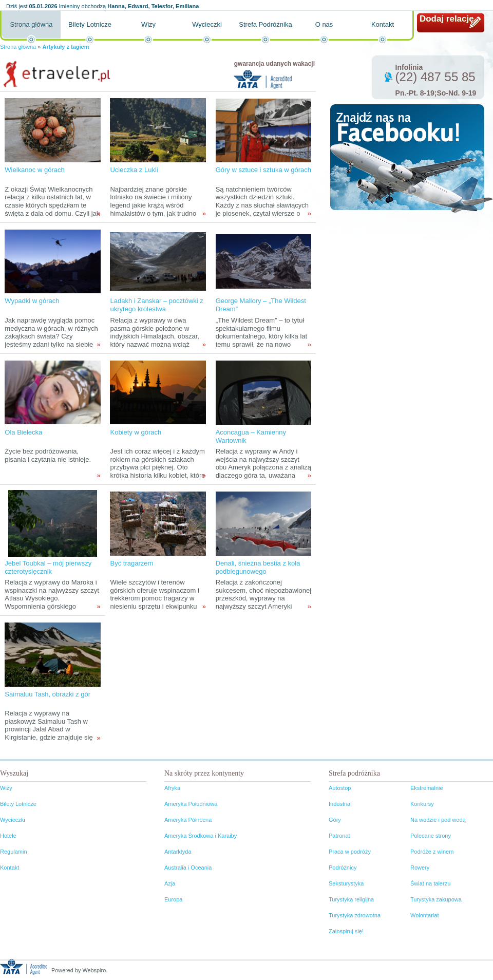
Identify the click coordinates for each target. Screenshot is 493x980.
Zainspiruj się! (346, 931)
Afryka (172, 788)
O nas (324, 24)
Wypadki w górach (32, 301)
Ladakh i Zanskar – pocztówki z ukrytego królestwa (156, 305)
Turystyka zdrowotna (355, 915)
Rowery (420, 868)
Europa (173, 899)
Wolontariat (424, 915)
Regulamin (14, 852)
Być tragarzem (131, 563)
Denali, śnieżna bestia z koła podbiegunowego (258, 567)
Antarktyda (178, 852)
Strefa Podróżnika (265, 24)
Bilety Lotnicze (90, 24)
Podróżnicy (343, 868)
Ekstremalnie (427, 788)
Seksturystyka (346, 883)
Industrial (340, 804)
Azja (170, 883)
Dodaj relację (447, 19)
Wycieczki (207, 24)
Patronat (339, 836)
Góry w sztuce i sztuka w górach (263, 170)
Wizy (148, 24)
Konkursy (422, 804)
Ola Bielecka (23, 432)
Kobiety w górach (136, 432)
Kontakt (383, 24)
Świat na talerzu (430, 883)
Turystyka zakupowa (436, 899)
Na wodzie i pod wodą (438, 820)
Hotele (8, 836)
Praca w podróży (350, 852)
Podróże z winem (432, 852)
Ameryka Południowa (191, 804)
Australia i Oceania (188, 868)
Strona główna (31, 24)
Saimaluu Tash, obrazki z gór (48, 694)
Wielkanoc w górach (34, 170)
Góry (335, 820)
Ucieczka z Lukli (134, 170)
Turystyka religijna (351, 899)
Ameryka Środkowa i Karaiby (201, 836)
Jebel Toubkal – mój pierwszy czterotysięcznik (48, 567)
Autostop (340, 788)
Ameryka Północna (188, 820)
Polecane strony (431, 836)
